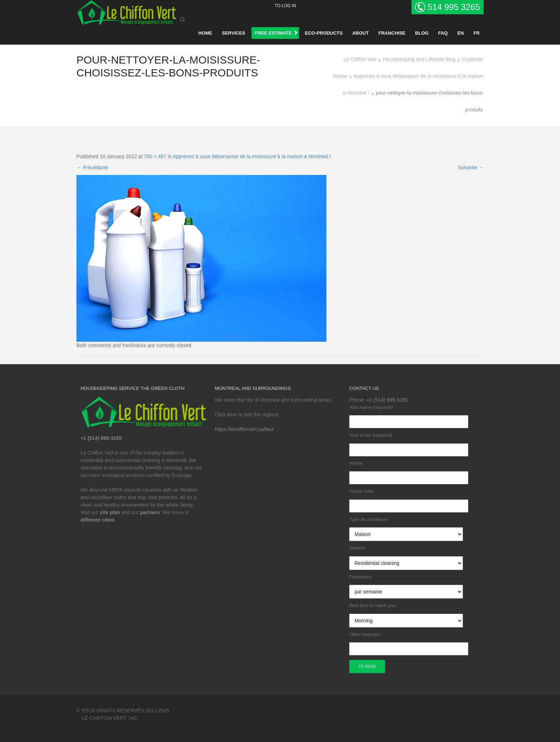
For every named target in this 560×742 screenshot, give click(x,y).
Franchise (392, 33)
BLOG (422, 33)
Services (234, 33)
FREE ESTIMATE (273, 33)
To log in (285, 6)
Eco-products (324, 33)
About (360, 33)
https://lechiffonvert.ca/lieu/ (245, 429)
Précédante (92, 167)
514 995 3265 (454, 7)
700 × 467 (155, 156)
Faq (443, 33)
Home (205, 33)
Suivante (471, 167)
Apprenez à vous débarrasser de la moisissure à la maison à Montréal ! (252, 156)
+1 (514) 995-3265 (387, 400)
